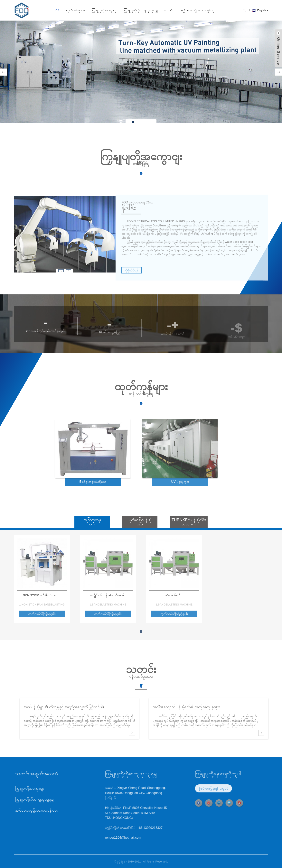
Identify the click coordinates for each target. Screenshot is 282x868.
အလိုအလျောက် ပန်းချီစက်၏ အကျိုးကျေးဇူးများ (186, 717)
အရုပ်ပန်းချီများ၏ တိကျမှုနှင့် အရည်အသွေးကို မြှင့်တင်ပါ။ (64, 717)
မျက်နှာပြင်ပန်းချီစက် (140, 522)
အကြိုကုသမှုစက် (92, 522)
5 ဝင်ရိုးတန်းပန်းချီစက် (75, 482)
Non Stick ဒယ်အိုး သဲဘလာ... (42, 595)
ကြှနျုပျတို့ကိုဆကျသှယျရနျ (141, 10)
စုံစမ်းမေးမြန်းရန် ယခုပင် (191, 788)
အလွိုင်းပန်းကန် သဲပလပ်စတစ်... (108, 595)
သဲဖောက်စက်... (174, 595)
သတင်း (169, 10)
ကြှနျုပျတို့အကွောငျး (104, 10)
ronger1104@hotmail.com (101, 838)
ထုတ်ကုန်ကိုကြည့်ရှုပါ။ (42, 614)
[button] (4, 72)
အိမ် (57, 10)
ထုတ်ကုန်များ (76, 10)
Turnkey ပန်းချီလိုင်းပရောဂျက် (189, 522)
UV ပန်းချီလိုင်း (160, 482)
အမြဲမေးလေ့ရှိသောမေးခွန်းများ (198, 10)
